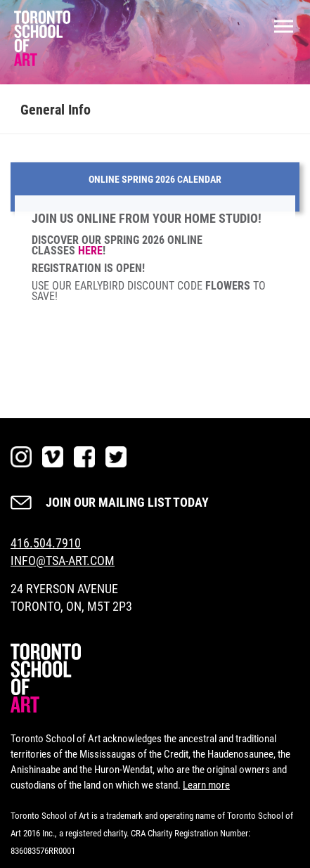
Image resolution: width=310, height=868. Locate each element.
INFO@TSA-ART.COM (63, 561)
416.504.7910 (46, 543)
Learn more (206, 785)
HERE (90, 251)
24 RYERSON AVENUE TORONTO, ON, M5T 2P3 (71, 597)
